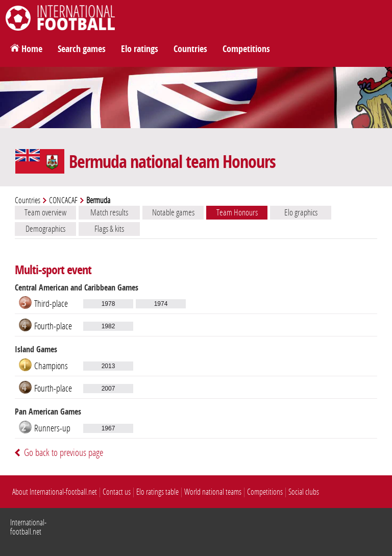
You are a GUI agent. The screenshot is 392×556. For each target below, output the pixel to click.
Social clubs (304, 492)
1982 (108, 326)
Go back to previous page (64, 453)
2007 (108, 389)
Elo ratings (140, 49)
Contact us (117, 492)
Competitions (246, 49)
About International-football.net (55, 492)
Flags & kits (109, 229)
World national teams (213, 492)
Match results (109, 212)
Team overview (45, 212)
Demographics (45, 229)
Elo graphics (301, 212)
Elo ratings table (157, 492)
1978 (108, 304)
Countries (190, 49)
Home (32, 49)
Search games (82, 49)
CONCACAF (63, 200)
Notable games (173, 212)
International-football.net (28, 527)
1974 (161, 304)
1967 (108, 428)
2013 (108, 366)
